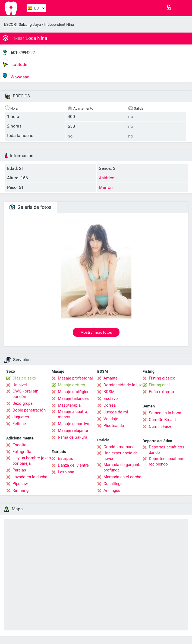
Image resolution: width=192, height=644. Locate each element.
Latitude (15, 65)
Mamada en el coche (122, 477)
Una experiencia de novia (121, 456)
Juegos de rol (116, 412)
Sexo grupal (23, 403)
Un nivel (20, 385)
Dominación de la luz (122, 385)
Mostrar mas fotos (96, 332)
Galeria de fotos (30, 207)
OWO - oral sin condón (25, 394)
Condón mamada (119, 447)
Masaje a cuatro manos (73, 414)
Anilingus (112, 490)
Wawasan (16, 76)
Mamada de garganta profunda (122, 467)
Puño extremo (161, 392)
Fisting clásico (162, 378)
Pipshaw (20, 484)
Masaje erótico (72, 385)
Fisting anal (159, 385)
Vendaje (111, 419)
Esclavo (111, 398)
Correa (110, 405)
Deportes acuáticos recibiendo (167, 461)
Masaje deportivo (74, 424)
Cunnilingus (114, 484)
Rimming (21, 490)
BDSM (109, 392)
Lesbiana (66, 472)
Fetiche (19, 424)
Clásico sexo (24, 378)
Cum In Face (160, 426)
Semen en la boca (165, 413)
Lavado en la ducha (30, 477)
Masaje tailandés (73, 398)
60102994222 (23, 53)
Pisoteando (114, 426)
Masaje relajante (73, 431)
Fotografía (22, 452)
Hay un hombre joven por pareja (32, 461)
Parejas (19, 470)
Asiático (107, 178)
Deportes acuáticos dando (167, 450)
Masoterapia (69, 405)
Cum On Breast (162, 420)
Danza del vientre (73, 465)
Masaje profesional (75, 378)
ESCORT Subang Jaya (23, 24)
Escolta (19, 445)
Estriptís (65, 458)
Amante (111, 378)
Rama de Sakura (73, 437)
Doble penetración (29, 410)
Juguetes (21, 417)
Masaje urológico (74, 392)
